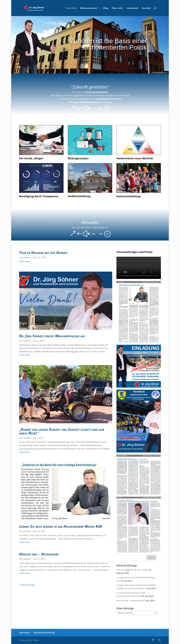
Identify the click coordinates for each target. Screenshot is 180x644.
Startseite (71, 8)
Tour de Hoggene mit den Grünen (43, 252)
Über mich (117, 8)
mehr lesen (24, 261)
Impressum (24, 633)
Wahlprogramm (89, 8)
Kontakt (146, 8)
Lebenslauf (132, 8)
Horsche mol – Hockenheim (39, 554)
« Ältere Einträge (27, 585)
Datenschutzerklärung (44, 633)
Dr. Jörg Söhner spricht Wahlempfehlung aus (52, 336)
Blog (106, 8)
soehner (27, 257)
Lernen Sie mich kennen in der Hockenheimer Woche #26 (60, 526)
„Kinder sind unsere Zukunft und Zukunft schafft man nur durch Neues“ (62, 431)
